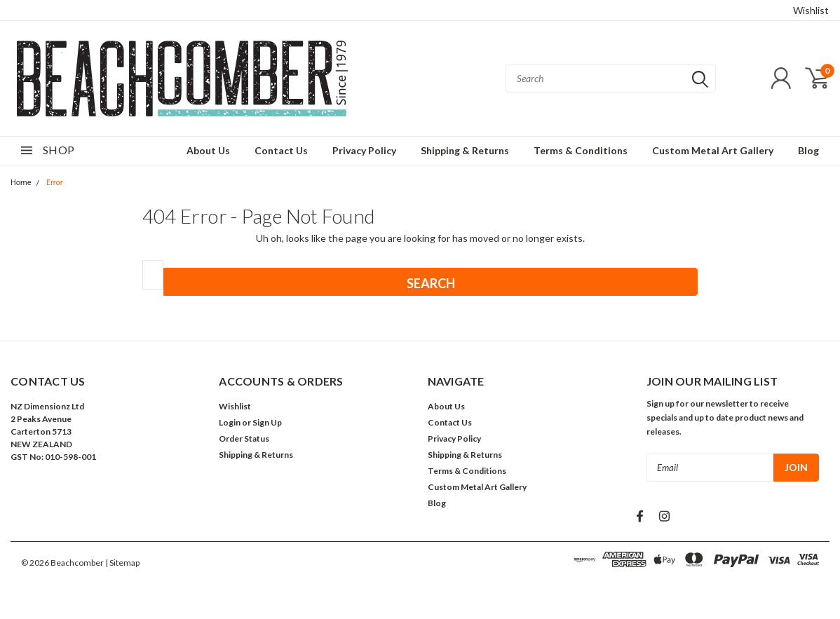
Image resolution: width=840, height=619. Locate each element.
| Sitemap (122, 563)
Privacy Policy (364, 150)
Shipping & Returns (465, 150)
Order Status (244, 438)
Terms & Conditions (581, 150)
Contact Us (281, 150)
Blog (808, 150)
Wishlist (811, 10)
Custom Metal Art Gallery (713, 150)
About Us (208, 150)
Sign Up (267, 422)
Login (230, 422)
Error (55, 183)
